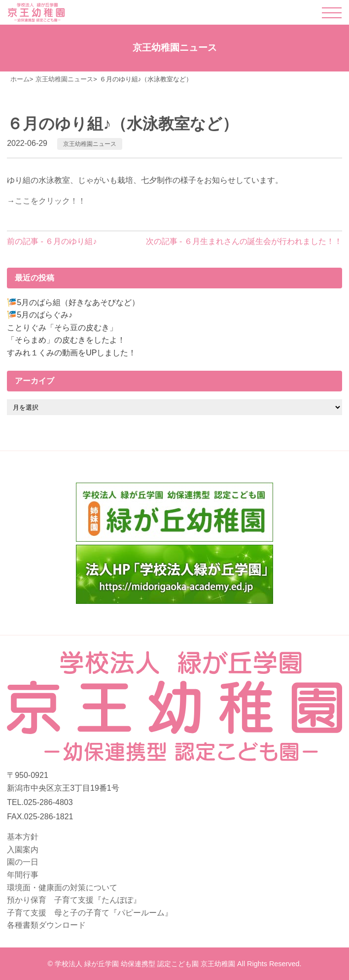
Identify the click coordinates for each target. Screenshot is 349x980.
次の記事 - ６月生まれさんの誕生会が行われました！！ (244, 241)
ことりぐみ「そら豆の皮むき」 (62, 328)
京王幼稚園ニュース (90, 144)
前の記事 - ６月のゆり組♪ (52, 241)
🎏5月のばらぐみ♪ (40, 315)
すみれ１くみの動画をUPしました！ (71, 353)
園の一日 (23, 862)
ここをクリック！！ (50, 201)
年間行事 (23, 875)
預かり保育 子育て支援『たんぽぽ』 (74, 900)
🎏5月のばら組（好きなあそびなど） (73, 302)
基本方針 (23, 837)
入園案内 (23, 850)
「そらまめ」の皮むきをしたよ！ (66, 340)
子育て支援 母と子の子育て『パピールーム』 (90, 913)
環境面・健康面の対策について (62, 888)
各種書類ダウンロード (46, 925)
